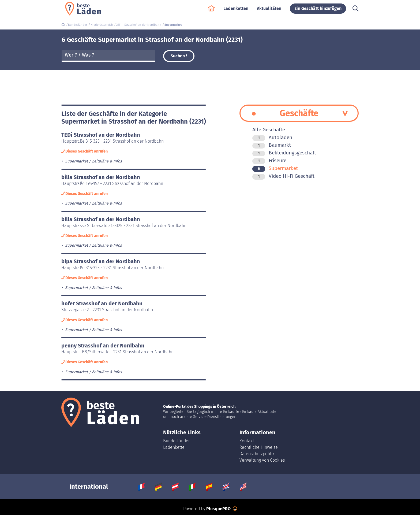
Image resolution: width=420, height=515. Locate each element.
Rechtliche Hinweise (259, 447)
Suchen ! (179, 56)
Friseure (269, 160)
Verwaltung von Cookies (262, 460)
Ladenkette (174, 447)
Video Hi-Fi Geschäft (283, 176)
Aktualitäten (269, 11)
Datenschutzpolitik (257, 454)
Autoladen (272, 137)
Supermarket (275, 168)
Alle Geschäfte (269, 130)
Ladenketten (236, 11)
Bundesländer (177, 441)
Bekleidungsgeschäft (284, 153)
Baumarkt (272, 145)
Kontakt (247, 441)
